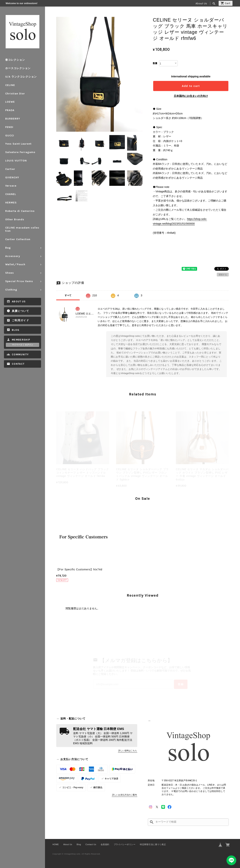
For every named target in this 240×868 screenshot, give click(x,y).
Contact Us (91, 844)
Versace (11, 186)
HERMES (11, 203)
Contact (18, 364)
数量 (155, 63)
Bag (8, 248)
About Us (201, 3)
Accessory (13, 256)
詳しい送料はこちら (128, 751)
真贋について (20, 311)
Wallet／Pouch (15, 264)
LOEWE (10, 102)
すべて (68, 295)
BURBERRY (13, 119)
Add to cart (191, 86)
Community (20, 354)
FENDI (9, 127)
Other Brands (15, 219)
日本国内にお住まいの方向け (191, 96)
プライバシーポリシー (125, 844)
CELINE (10, 85)
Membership (21, 340)
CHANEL (11, 194)
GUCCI (10, 136)
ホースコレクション (18, 68)
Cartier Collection (18, 239)
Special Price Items (19, 281)
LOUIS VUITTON (16, 161)
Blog (16, 330)
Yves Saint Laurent (18, 144)
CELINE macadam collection (22, 229)
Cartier (10, 169)
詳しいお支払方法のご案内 (124, 795)
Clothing (11, 290)
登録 (181, 684)
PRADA (10, 110)
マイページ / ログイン (23, 345)
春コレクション (15, 60)
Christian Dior (15, 94)
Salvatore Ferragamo (20, 152)
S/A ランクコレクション (21, 77)
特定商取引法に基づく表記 (153, 844)
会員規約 (105, 844)
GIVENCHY (12, 177)
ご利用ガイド (20, 320)
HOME (56, 844)
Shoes (10, 273)
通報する (223, 275)
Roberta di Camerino (20, 211)
